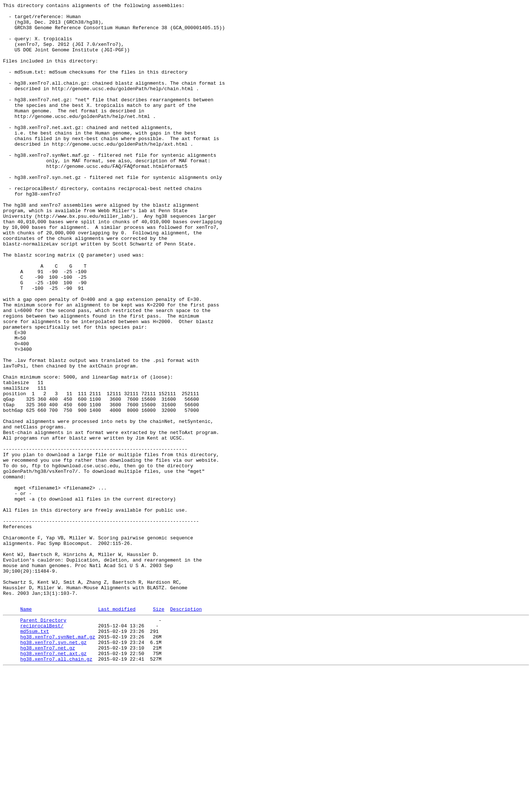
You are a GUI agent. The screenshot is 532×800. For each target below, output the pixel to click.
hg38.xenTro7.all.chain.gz (56, 789)
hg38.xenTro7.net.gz (48, 775)
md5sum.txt (35, 755)
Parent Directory (43, 742)
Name (26, 730)
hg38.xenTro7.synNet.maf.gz (58, 762)
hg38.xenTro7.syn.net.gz (53, 769)
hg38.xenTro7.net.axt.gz (53, 782)
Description (186, 730)
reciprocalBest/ (42, 749)
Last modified (117, 730)
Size (159, 730)
